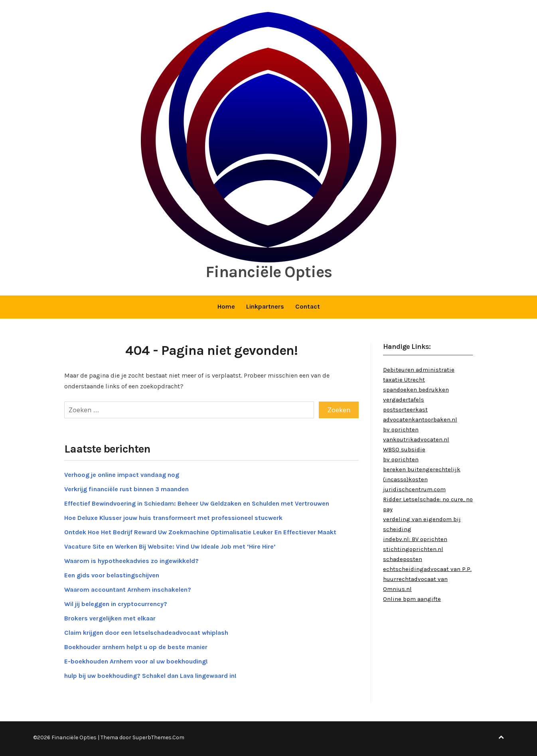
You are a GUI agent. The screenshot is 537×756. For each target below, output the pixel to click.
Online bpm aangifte (412, 599)
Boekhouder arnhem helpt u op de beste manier (136, 647)
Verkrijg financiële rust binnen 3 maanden (126, 489)
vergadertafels (404, 400)
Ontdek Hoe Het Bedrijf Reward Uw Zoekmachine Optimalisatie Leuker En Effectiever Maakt (200, 532)
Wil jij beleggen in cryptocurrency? (116, 604)
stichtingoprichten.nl (413, 549)
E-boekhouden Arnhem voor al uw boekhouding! (136, 661)
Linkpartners (265, 306)
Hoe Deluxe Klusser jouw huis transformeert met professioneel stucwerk (173, 518)
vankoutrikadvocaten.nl (416, 439)
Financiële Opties (269, 272)
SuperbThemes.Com (158, 737)
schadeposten (403, 559)
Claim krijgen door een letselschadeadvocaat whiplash (146, 633)
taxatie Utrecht (404, 380)
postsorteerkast (405, 409)
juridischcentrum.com (414, 489)
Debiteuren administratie (419, 370)
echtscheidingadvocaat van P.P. (427, 569)
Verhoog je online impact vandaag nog (122, 475)
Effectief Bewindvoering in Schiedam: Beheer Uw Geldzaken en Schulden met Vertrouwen (197, 503)
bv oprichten (401, 429)
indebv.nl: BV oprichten (415, 539)
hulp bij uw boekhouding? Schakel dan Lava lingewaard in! (150, 676)
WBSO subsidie (404, 449)
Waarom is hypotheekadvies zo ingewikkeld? (131, 561)
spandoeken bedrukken (416, 390)
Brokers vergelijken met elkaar (110, 618)
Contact (308, 306)
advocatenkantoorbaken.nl (420, 419)
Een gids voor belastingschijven (112, 575)
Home (226, 306)
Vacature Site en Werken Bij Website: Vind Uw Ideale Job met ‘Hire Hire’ (170, 546)
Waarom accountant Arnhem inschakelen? (128, 590)
